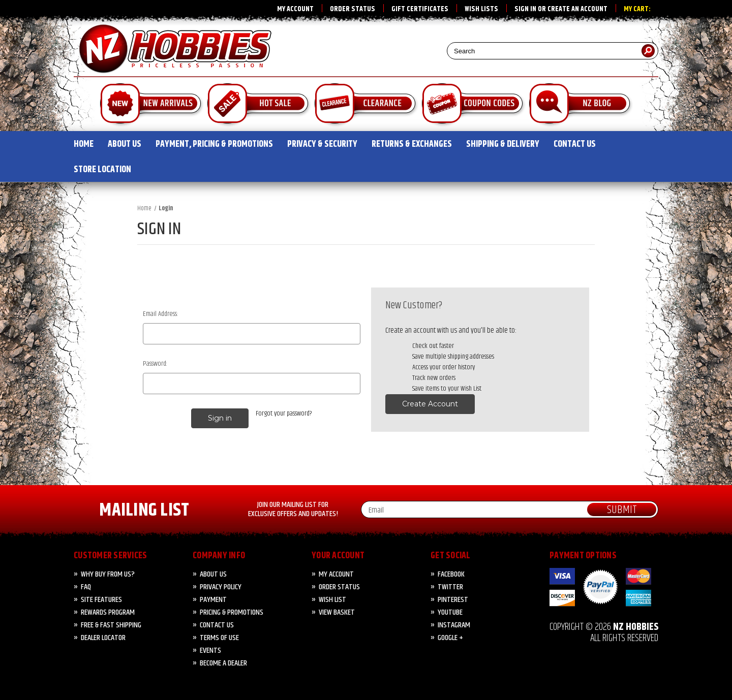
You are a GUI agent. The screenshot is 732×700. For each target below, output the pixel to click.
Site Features (101, 600)
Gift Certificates (420, 9)
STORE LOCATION (102, 170)
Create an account (577, 9)
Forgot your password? (284, 414)
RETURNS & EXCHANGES (412, 144)
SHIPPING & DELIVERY (503, 144)
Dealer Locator (103, 638)
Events (210, 650)
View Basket (337, 612)
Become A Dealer (223, 663)
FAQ (86, 587)
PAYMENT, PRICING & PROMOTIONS (214, 144)
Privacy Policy (221, 587)
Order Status (353, 9)
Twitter (450, 587)
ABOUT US (125, 144)
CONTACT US (575, 144)
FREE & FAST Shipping (111, 625)
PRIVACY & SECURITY (322, 144)
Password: (155, 364)
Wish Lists (481, 9)
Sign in (525, 9)
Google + (450, 638)
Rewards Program (108, 612)
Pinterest (453, 600)
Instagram (454, 625)
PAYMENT (213, 600)
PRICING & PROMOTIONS (232, 612)
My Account (295, 9)
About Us (213, 574)
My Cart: (637, 9)
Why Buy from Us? (108, 574)
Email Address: (160, 314)
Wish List (332, 600)
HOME (84, 144)
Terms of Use (219, 638)
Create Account (430, 404)
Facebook (451, 574)
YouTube (450, 612)
